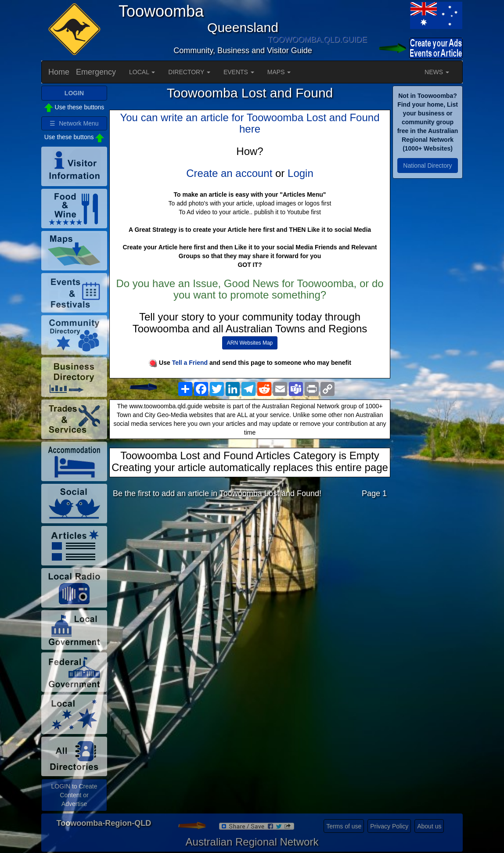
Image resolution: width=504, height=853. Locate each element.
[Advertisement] (250, 575)
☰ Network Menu (74, 123)
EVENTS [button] (239, 72)
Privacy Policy (389, 826)
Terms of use (344, 826)
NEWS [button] (437, 72)
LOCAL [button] (142, 72)
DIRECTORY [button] (189, 72)
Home (59, 72)
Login (301, 173)
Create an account (229, 173)
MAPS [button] (279, 72)
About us (429, 826)
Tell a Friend (190, 363)
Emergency (96, 72)
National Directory (427, 166)
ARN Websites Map (250, 343)
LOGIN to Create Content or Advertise (74, 795)
